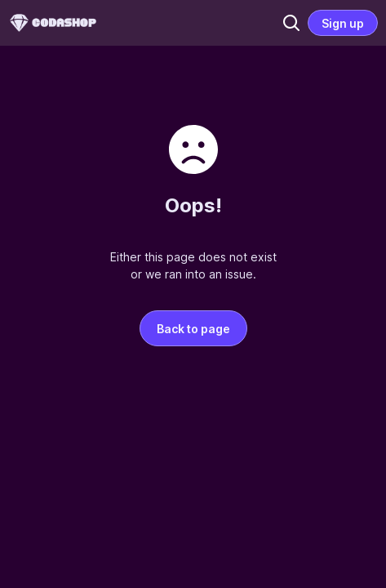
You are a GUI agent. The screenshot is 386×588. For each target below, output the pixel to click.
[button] (291, 23)
